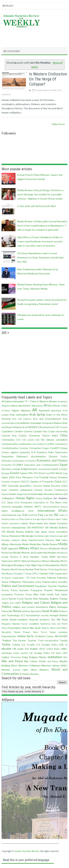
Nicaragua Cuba (22, 565)
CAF (57, 427)
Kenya (5, 536)
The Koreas (19, 640)
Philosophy (28, 582)
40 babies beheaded (13, 401)
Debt (51, 452)
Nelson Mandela (51, 561)
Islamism (6, 528)
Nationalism (7, 561)
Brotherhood (47, 427)
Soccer (25, 624)
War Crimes (31, 661)
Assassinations (9, 423)
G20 (23, 481)
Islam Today (62, 519)
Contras (24, 448)
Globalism (14, 490)
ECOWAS (18, 465)
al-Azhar (6, 411)
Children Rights (50, 436)
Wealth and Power (49, 661)
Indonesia (6, 507)
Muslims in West (19, 557)
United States (53, 649)
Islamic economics (11, 523)
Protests (19, 594)
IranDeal (33, 515)
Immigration (27, 503)
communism (25, 444)
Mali (58, 540)
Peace (5, 582)
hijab (40, 494)
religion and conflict (11, 603)
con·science (39, 444)
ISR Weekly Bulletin (56, 527)
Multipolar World (58, 548)
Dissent (53, 456)
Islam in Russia (48, 519)
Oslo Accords (38, 578)
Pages (8, 6)
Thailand (6, 640)
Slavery (16, 624)
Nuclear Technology (50, 569)
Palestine (62, 578)
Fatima (23, 473)
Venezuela (16, 657)
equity (55, 469)
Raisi (36, 599)
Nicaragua (7, 565)
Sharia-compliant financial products (30, 619)
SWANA (22, 636)
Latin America (51, 536)
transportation (51, 641)
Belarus (58, 423)
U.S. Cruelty (28, 645)
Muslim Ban (7, 553)
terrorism (61, 636)
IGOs (17, 503)
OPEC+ (35, 574)
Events (15, 473)
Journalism (62, 532)
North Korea (18, 569)
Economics (31, 461)
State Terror (40, 632)
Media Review (50, 544)
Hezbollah (33, 494)
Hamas (5, 494)
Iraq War (49, 515)
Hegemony (22, 494)
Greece (38, 490)
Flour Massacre (24, 477)
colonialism (62, 440)
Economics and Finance (52, 460)
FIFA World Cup (41, 473)
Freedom (63, 477)
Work (34, 670)
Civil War (40, 440)
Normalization (53, 565)
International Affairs (53, 511)
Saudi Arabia (50, 611)
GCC (65, 481)
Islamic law (42, 523)
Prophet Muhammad (56, 590)
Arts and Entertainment (47, 419)
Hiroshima (49, 494)
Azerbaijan (36, 423)
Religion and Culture (36, 603)
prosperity (7, 594)
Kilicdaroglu (27, 536)
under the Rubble (27, 649)
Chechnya (34, 435)
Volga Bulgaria (30, 657)
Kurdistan (39, 536)
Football (44, 477)
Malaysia (50, 540)
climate (50, 440)
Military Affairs (29, 548)
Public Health (47, 595)
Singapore (6, 624)
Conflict (50, 444)
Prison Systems (20, 590)
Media (25, 544)
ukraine (6, 649)
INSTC (38, 507)
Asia (65, 419)
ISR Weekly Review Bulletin (18, 532)
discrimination (38, 456)
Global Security (51, 486)
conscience (61, 444)
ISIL (56, 515)
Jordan (52, 532)
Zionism (34, 674)
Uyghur (6, 657)
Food (36, 477)
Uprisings (7, 653)
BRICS (36, 427)
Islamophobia (18, 527)
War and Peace (12, 661)
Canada (64, 427)
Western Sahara (50, 665)
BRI (30, 427)
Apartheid (44, 410)
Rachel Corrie (16, 599)
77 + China (30, 401)
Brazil (25, 427)
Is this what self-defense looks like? (37, 206)
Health (13, 494)
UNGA (42, 649)
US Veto (56, 653)
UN (14, 649)
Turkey (6, 644)
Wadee (43, 657)
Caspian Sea (40, 431)
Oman (28, 574)
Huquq (39, 498)
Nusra (9, 573)
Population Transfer (46, 586)
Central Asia (9, 435)
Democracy (61, 452)
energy (16, 469)
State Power (22, 632)
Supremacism (9, 636)
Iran (25, 515)
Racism (28, 599)
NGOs (64, 561)
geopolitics (26, 486)
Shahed (63, 615)
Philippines (15, 582)
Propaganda (37, 590)
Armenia (6, 419)
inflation (28, 507)
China (64, 435)
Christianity (8, 440)
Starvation (6, 632)
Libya (24, 540)
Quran (5, 599)
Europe (5, 473)
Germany (37, 486)
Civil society (28, 440)
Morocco (44, 549)
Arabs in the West (57, 415)
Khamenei (15, 536)
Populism (62, 586)
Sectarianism (33, 615)
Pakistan (52, 578)
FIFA (30, 473)
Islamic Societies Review (27, 851)
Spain (38, 628)
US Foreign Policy (40, 653)
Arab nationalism (19, 415)
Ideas (10, 502)
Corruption (35, 448)
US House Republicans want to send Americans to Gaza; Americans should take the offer (40, 257)
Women (6, 670)
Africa (48, 405)
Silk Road (62, 619)
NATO (17, 561)
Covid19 (54, 448)
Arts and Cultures (22, 419)
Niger (34, 565)
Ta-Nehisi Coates (44, 636)
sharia (5, 619)
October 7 (19, 573)
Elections (7, 469)
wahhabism (55, 657)
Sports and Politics (59, 628)
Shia (53, 620)
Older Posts (58, 124)
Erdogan (63, 469)
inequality (17, 507)
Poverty (5, 590)
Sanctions (36, 611)
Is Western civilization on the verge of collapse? (48, 79)
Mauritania (16, 544)
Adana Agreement (20, 406)
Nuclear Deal (32, 569)
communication (10, 444)
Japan (44, 532)
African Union (60, 406)
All (35, 410)
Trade (41, 641)
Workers (44, 670)
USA (65, 653)
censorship (61, 431)
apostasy (56, 410)
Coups (45, 448)
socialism (34, 624)
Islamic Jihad (28, 523)
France (53, 477)
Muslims (52, 553)
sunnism (63, 632)
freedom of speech (11, 482)
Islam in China (17, 519)
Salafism (26, 611)
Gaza (58, 481)
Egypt (64, 465)
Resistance (42, 607)
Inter (31, 511)
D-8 (33, 452)
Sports (45, 628)
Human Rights (25, 498)
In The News (54, 502)
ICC (4, 502)
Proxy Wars (32, 594)
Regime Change (59, 599)
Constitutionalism (10, 448)
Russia (17, 611)
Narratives (62, 557)
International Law (11, 515)
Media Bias (35, 544)
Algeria (15, 410)
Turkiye (16, 645)
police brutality (59, 582)
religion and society (24, 607)
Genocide (13, 486)
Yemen (26, 674)
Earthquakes (19, 461)
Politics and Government (18, 586)
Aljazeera (26, 410)
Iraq (41, 515)
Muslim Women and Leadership (30, 553)
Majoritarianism (36, 540)
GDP (4, 486)
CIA (18, 440)
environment (45, 469)
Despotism (7, 456)
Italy (37, 532)
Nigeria (41, 565)
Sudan (53, 632)
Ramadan (44, 599)
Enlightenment (29, 469)
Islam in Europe (32, 519)
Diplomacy (22, 456)
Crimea (64, 448)
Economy (7, 465)
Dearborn (42, 452)
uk (66, 645)
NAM (52, 557)
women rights (21, 670)
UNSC (64, 649)
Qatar (64, 594)
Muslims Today (39, 557)
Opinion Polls (47, 573)
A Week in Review (47, 401)
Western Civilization (29, 665)
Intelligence (18, 511)
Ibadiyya (48, 498)
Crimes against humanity (16, 452)
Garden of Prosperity (42, 481)
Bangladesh (48, 423)
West (14, 665)
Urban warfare (21, 653)
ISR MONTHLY (35, 527)
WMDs (64, 666)
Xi (21, 674)
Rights (53, 607)
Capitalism (7, 431)
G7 (28, 481)
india (65, 503)
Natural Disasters (31, 561)
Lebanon (16, 540)
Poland (46, 582)
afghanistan (37, 406)
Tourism (32, 640)
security (45, 615)
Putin (57, 595)
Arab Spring (37, 414)
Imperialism (39, 503)
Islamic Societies (58, 523)
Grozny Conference (56, 490)
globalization (26, 490)
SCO (23, 615)
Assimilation (23, 423)
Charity (23, 435)
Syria (30, 636)
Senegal (54, 615)
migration (13, 548)
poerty (38, 582)
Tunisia (64, 640)
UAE (61, 645)
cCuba (51, 431)
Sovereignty (15, 628)
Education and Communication (42, 465)
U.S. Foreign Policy (47, 645)
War (65, 657)
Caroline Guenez (23, 431)
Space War (28, 628)
